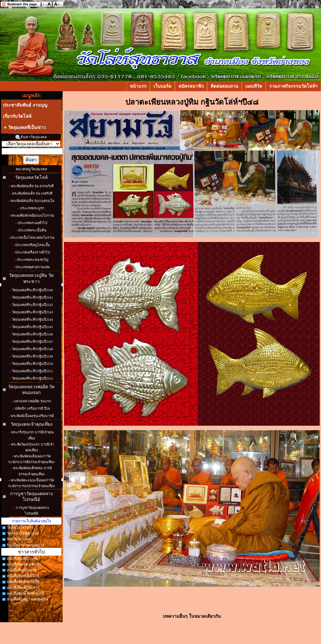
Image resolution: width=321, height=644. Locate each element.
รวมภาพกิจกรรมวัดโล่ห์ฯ (293, 86)
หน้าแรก (138, 86)
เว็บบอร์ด (162, 86)
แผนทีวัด (254, 86)
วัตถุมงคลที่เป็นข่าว (24, 128)
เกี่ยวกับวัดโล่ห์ (17, 116)
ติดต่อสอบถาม (224, 86)
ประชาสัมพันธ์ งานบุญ (25, 105)
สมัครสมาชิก (191, 86)
